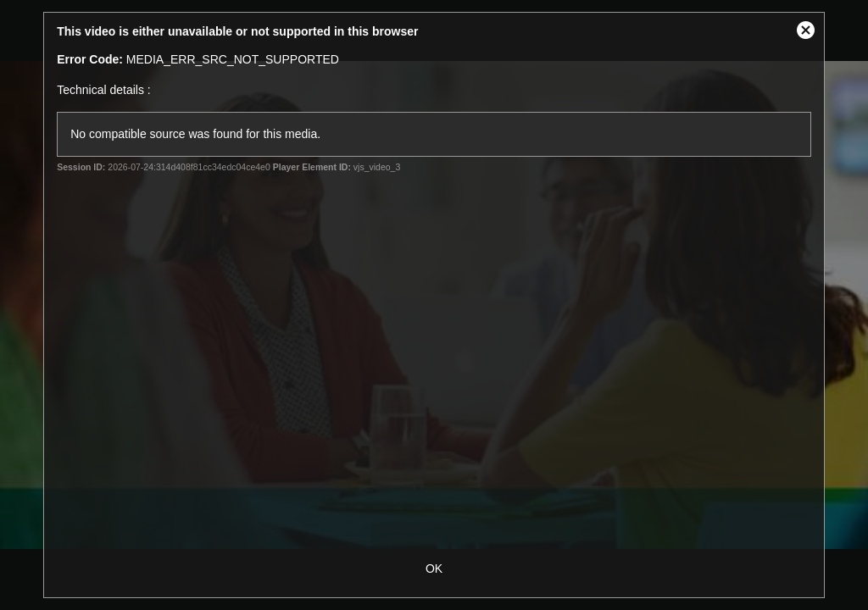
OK (434, 568)
